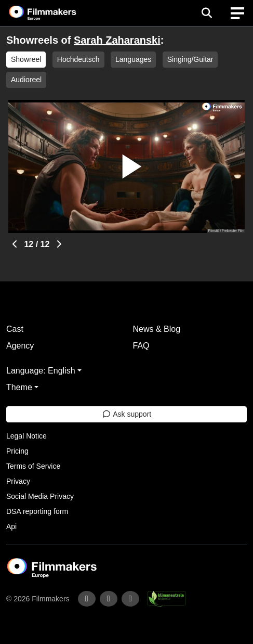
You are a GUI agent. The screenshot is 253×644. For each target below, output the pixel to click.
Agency (20, 346)
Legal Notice (26, 436)
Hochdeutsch (78, 59)
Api (11, 526)
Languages (133, 59)
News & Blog (157, 329)
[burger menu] (237, 13)
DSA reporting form (37, 511)
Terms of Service (33, 466)
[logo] (55, 13)
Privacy (18, 481)
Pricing (17, 451)
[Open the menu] (207, 13)
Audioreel (26, 80)
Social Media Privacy (40, 496)
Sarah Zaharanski (117, 40)
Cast (15, 329)
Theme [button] (19, 387)
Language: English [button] (41, 371)
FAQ (141, 346)
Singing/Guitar (190, 59)
